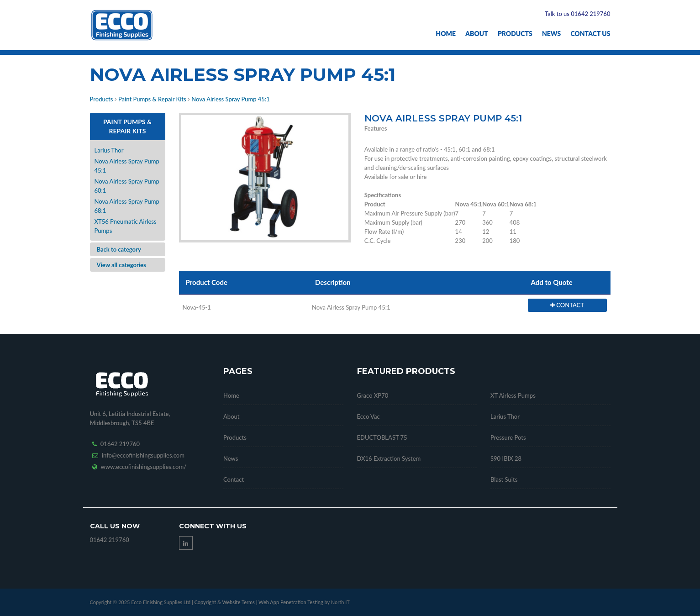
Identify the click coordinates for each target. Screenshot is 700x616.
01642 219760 (120, 444)
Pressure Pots (508, 437)
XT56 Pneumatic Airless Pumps (126, 226)
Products (515, 34)
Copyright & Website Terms (224, 602)
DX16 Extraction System (389, 458)
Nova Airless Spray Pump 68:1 (127, 206)
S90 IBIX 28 (506, 458)
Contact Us (590, 34)
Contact (234, 479)
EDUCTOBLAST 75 (382, 437)
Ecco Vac (368, 416)
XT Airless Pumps (513, 395)
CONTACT (567, 305)
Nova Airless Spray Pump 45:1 (230, 99)
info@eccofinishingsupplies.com (143, 455)
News (551, 34)
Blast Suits (504, 479)
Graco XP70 (373, 395)
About (477, 34)
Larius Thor (109, 150)
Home (446, 34)
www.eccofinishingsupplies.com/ (144, 467)
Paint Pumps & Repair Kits (152, 99)
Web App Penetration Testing (291, 602)
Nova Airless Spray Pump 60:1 (127, 186)
